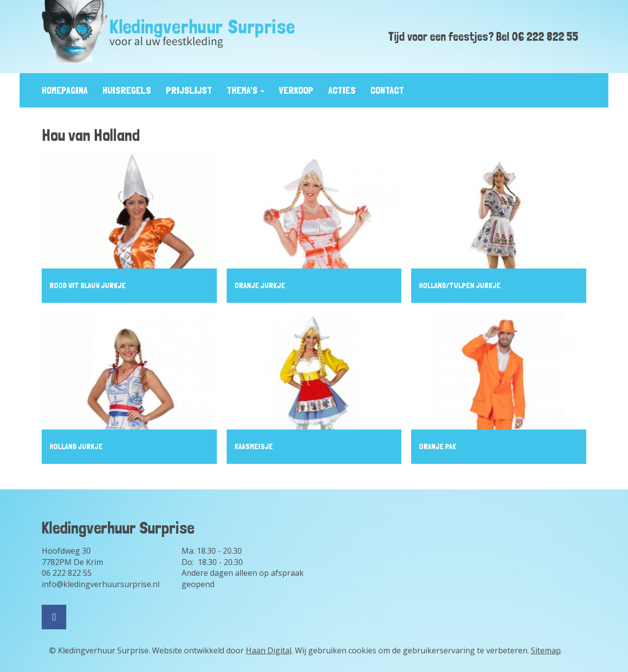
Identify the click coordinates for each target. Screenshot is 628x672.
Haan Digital (269, 650)
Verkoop (296, 90)
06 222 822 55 (67, 573)
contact (387, 90)
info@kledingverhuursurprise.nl (101, 584)
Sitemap (546, 650)
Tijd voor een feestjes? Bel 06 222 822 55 (483, 37)
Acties (342, 90)
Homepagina (65, 90)
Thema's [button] (246, 90)
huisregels (127, 90)
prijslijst (189, 90)
